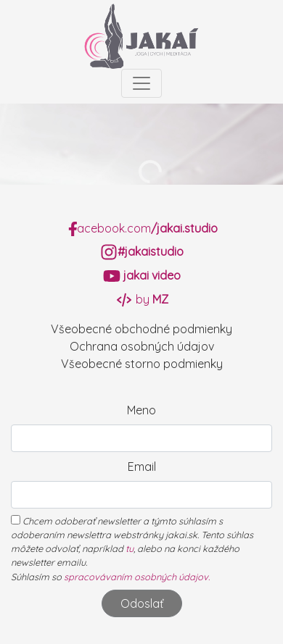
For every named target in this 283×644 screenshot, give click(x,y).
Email (142, 467)
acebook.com (142, 228)
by (142, 299)
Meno (141, 410)
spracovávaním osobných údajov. (137, 577)
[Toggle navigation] (141, 83)
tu (130, 548)
